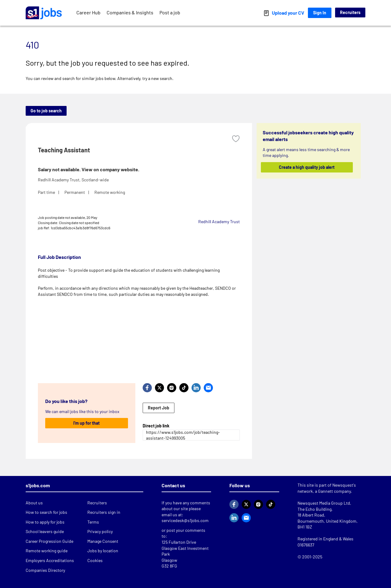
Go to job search (46, 111)
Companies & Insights (130, 12)
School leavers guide (45, 531)
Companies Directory (45, 570)
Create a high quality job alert (307, 167)
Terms (93, 522)
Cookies (95, 560)
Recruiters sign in (104, 512)
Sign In (320, 13)
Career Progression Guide (49, 541)
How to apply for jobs (45, 522)
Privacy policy (100, 531)
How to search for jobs (46, 512)
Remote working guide (47, 551)
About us (34, 503)
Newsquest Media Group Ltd (324, 503)
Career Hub (88, 12)
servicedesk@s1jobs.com (185, 520)
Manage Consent (103, 541)
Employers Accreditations (50, 560)
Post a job (170, 12)
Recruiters (350, 12)
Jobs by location (103, 551)
